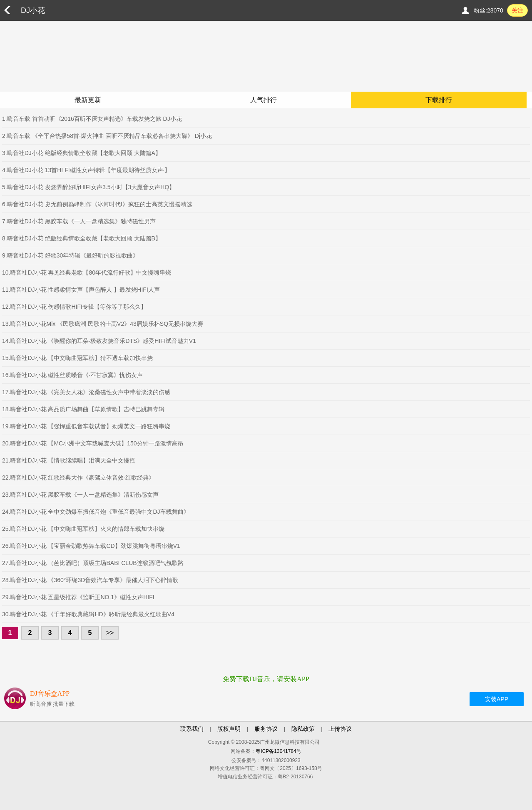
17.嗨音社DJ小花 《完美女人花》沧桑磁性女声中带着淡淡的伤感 (86, 392)
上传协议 (340, 729)
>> (110, 633)
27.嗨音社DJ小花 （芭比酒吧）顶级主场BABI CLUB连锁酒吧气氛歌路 (93, 563)
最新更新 (88, 100)
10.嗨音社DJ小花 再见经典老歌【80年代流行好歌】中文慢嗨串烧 (87, 272)
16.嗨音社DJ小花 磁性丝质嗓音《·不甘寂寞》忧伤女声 (72, 375)
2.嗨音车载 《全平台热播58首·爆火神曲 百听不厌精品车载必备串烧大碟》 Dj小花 (107, 136)
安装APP (497, 699)
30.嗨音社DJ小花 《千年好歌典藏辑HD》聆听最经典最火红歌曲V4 (88, 614)
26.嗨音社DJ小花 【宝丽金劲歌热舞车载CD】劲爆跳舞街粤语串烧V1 (91, 546)
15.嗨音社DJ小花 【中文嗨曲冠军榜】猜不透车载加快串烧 (77, 358)
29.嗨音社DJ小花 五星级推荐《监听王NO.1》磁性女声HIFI (78, 597)
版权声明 (229, 729)
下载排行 (439, 100)
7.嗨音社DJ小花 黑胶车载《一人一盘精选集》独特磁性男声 (79, 221)
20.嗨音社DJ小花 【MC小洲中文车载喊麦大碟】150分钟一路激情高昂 (93, 443)
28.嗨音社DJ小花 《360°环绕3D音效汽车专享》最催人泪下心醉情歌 (90, 580)
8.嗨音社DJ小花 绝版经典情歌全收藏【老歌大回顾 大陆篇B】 (82, 238)
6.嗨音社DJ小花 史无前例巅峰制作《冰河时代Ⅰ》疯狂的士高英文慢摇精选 (97, 204)
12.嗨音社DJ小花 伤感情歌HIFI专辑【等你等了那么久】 (74, 307)
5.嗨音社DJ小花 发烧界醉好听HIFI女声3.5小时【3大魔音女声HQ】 (88, 187)
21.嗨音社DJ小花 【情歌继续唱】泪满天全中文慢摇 (69, 460)
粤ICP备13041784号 (278, 751)
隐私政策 (303, 729)
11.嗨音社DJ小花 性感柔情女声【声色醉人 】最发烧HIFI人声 (81, 290)
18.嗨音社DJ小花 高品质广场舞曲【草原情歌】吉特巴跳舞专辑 (83, 409)
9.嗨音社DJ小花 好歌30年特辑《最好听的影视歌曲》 (70, 255)
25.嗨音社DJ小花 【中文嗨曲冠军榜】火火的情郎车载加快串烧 (83, 529)
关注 (517, 10)
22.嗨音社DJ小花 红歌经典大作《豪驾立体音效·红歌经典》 (78, 477)
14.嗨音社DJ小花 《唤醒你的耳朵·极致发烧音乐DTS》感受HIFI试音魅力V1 (99, 341)
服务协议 (266, 729)
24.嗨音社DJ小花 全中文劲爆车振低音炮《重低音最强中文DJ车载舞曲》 (96, 512)
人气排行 (264, 100)
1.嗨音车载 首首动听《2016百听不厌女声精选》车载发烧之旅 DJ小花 (92, 119)
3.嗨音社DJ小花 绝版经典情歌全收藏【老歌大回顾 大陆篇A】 (82, 153)
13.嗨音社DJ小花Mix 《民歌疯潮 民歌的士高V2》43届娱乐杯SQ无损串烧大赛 (103, 324)
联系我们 (192, 729)
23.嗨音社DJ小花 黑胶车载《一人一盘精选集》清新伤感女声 (80, 495)
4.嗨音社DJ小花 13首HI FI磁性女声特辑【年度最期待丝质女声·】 (86, 170)
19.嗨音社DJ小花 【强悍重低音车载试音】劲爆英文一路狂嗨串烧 (86, 426)
